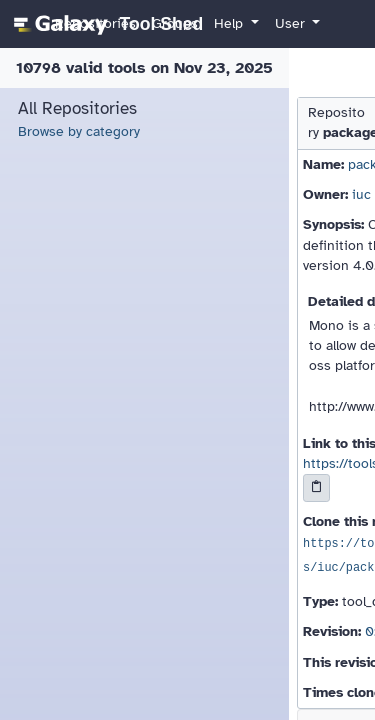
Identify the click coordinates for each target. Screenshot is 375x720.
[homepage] (105, 24)
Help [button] (230, 23)
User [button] (292, 23)
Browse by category (79, 131)
